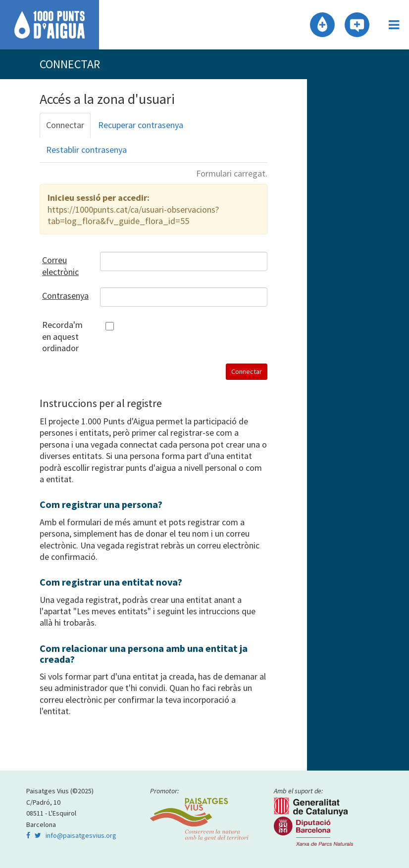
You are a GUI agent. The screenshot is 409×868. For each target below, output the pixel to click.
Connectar (65, 125)
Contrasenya (64, 296)
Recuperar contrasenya (141, 125)
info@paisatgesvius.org (81, 835)
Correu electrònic (60, 266)
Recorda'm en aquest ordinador (62, 336)
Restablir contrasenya (86, 150)
